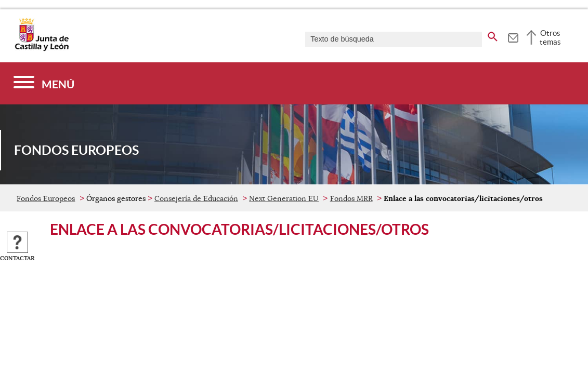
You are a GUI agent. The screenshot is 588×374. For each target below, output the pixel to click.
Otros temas (550, 37)
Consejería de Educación (196, 198)
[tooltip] (513, 36)
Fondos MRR (351, 198)
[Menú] (44, 83)
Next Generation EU (284, 198)
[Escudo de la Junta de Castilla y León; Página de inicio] (42, 49)
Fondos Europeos (46, 198)
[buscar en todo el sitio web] (493, 35)
